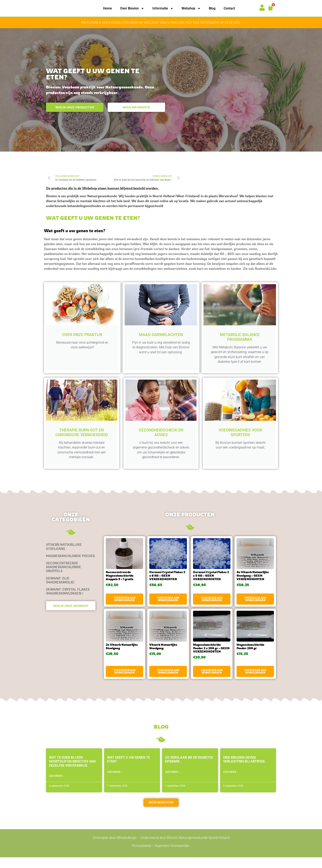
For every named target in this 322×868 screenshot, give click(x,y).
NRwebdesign (127, 848)
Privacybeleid (141, 856)
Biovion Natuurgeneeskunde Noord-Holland (198, 848)
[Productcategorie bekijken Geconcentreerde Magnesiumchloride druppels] (71, 578)
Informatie (163, 8)
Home (108, 8)
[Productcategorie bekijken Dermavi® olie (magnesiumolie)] (71, 591)
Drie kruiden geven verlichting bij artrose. (245, 770)
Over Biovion (132, 8)
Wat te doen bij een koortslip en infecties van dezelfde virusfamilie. (72, 772)
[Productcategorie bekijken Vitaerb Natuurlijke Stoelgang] (71, 557)
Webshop (191, 8)
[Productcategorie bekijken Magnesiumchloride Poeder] (71, 566)
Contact (229, 8)
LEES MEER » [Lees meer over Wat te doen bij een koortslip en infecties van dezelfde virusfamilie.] (56, 786)
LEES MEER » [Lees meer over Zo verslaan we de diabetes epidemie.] (172, 782)
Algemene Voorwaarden (172, 856)
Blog (212, 8)
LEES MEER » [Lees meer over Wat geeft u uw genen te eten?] (115, 782)
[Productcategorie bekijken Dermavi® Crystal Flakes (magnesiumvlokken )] (71, 602)
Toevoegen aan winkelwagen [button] (125, 609)
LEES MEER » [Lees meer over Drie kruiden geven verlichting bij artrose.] (231, 782)
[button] (161, 813)
